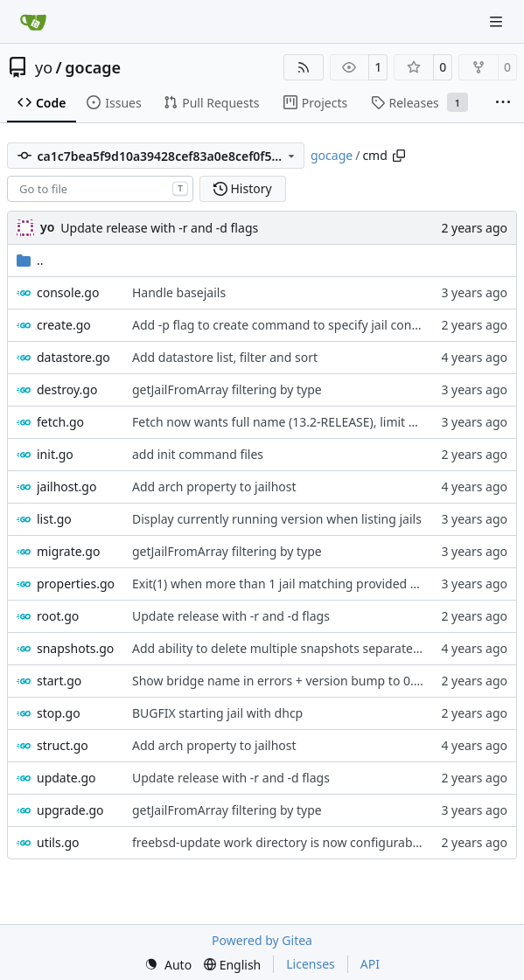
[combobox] (100, 189)
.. (30, 260)
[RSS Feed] (304, 67)
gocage (93, 67)
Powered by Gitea (262, 940)
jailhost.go (66, 487)
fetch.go (60, 422)
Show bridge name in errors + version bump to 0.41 (280, 681)
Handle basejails (179, 292)
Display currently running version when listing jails (277, 519)
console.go (68, 292)
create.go (64, 325)
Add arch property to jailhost (214, 487)
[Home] (33, 22)
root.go (58, 616)
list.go (54, 519)
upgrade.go (70, 810)
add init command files (198, 454)
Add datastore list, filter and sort (225, 357)
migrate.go (68, 551)
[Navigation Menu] (498, 21)
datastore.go (73, 357)
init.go (55, 454)
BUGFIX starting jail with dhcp (217, 713)
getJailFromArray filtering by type (227, 389)
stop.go (59, 713)
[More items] (503, 103)
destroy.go (67, 389)
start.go (59, 681)
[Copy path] (399, 156)
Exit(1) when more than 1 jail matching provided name (287, 584)
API (370, 964)
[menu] (168, 965)
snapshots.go (75, 648)
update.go (66, 778)
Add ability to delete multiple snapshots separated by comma (308, 648)
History (243, 188)
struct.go (63, 745)
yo (44, 67)
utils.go (58, 842)
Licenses (311, 964)
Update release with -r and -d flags (159, 228)
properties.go (76, 584)
